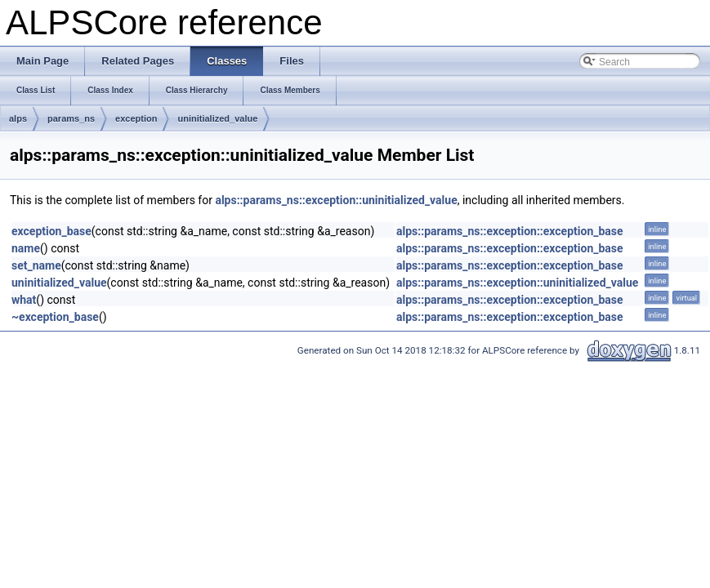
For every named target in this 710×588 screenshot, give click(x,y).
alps (18, 118)
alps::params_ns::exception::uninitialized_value (336, 200)
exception (136, 118)
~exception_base (55, 317)
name (26, 248)
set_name (36, 265)
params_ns (71, 118)
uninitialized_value (217, 118)
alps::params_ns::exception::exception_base (510, 231)
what (24, 300)
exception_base (51, 231)
